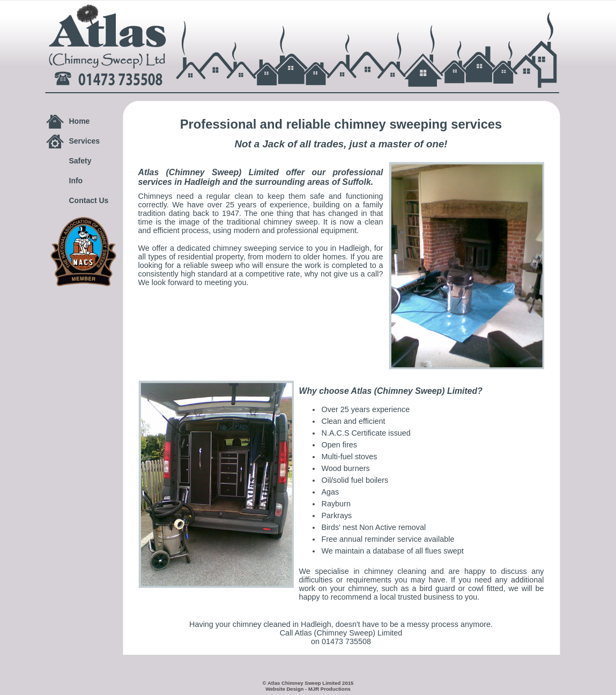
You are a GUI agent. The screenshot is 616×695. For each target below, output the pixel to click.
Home (80, 121)
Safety (80, 161)
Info (76, 181)
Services (85, 141)
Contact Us (89, 200)
